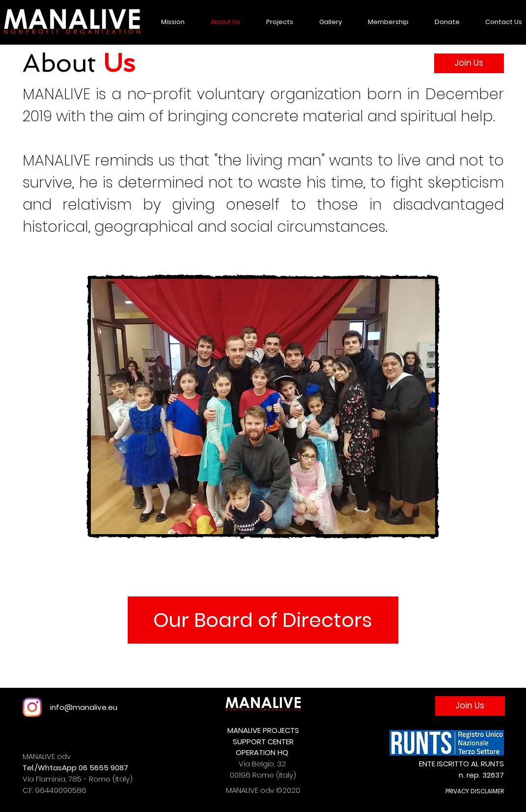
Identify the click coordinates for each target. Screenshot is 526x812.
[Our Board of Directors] (263, 620)
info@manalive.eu (84, 707)
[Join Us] (469, 63)
